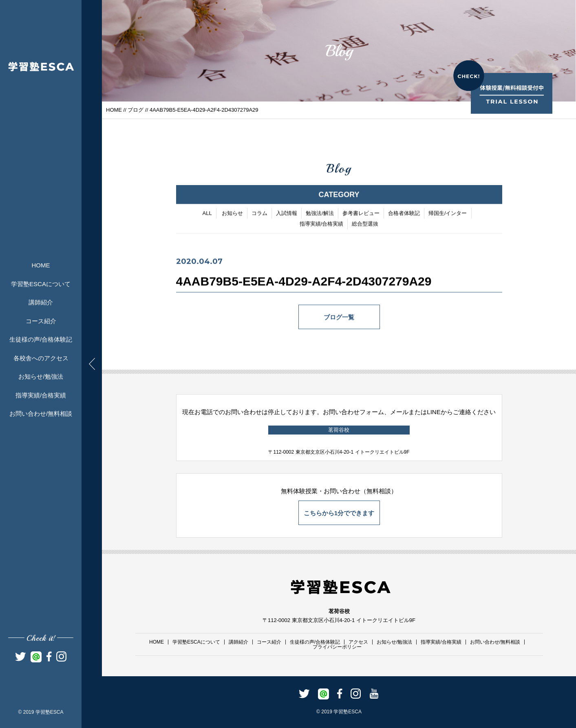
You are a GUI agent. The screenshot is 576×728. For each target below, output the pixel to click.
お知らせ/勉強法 (41, 376)
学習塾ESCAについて (41, 284)
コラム (259, 214)
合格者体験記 (404, 214)
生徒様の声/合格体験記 (41, 339)
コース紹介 (41, 321)
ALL (207, 214)
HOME (41, 265)
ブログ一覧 (339, 318)
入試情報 (287, 214)
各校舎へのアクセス (41, 358)
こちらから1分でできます (339, 513)
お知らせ (232, 214)
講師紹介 (41, 302)
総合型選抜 (365, 225)
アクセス (358, 642)
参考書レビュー (361, 214)
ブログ (136, 110)
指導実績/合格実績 (41, 395)
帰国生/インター (448, 214)
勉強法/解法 (320, 214)
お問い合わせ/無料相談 (41, 414)
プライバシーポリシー (337, 647)
